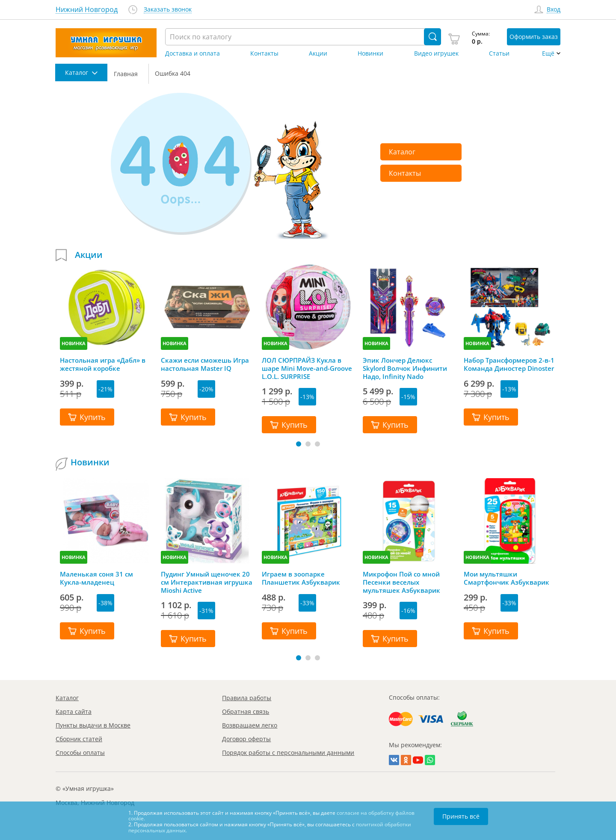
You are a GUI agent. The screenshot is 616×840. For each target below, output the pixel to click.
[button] (299, 444)
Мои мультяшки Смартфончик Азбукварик (506, 578)
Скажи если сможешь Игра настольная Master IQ (205, 364)
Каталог (402, 152)
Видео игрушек (436, 53)
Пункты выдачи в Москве (93, 725)
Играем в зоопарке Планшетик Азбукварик (301, 578)
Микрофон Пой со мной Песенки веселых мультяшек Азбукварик (401, 582)
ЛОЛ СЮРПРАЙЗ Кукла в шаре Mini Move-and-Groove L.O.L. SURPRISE (307, 368)
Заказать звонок (168, 10)
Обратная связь (246, 711)
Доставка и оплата (192, 53)
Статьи (499, 53)
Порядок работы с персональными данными (288, 753)
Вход (554, 10)
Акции (318, 53)
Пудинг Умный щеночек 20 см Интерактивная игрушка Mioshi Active (207, 582)
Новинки (370, 53)
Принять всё (461, 816)
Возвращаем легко (250, 725)
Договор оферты (246, 739)
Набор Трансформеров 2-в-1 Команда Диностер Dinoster (509, 364)
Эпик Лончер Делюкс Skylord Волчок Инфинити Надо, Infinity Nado (405, 368)
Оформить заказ (534, 37)
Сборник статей (79, 739)
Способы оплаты (80, 753)
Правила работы (247, 698)
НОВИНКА (74, 343)
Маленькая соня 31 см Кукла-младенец (96, 578)
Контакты (264, 53)
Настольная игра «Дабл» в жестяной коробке (103, 364)
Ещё (548, 53)
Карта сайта (74, 711)
